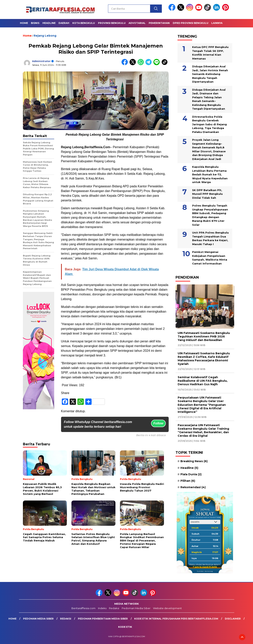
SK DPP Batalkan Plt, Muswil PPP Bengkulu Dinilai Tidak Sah (207, 194)
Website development (167, 608)
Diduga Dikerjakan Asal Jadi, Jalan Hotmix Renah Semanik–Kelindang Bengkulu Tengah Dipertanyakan (210, 74)
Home (24, 23)
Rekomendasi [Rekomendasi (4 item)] (193, 487)
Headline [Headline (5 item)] (189, 468)
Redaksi (114, 608)
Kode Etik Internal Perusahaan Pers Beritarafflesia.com (176, 619)
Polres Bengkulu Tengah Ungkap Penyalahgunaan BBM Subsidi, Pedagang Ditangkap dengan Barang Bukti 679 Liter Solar (210, 215)
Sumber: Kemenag (205, 571)
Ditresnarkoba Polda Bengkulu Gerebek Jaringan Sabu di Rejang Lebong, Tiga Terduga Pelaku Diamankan (209, 124)
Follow (158, 423)
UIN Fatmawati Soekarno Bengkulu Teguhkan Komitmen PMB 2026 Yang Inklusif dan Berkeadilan (204, 336)
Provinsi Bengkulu (112, 23)
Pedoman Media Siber (136, 608)
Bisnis (35, 23)
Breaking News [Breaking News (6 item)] (194, 461)
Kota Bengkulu (84, 23)
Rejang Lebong (45, 36)
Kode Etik (125, 627)
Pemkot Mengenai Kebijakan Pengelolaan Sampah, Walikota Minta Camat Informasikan (210, 258)
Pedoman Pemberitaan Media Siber (103, 619)
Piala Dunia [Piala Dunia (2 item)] (191, 474)
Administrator (41, 61)
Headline (49, 23)
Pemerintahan (159, 23)
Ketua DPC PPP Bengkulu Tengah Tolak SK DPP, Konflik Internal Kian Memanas (210, 53)
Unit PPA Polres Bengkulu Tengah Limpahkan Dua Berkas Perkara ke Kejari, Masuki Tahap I (210, 238)
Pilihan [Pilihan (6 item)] (188, 481)
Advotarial (137, 23)
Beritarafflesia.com (83, 608)
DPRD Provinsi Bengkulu (191, 23)
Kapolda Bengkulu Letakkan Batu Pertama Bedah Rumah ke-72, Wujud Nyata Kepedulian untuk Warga (210, 174)
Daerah (64, 23)
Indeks (102, 608)
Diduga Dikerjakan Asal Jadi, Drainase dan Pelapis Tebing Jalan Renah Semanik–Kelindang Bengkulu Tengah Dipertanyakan (209, 99)
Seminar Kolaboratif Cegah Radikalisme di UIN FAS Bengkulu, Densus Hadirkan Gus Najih (203, 381)
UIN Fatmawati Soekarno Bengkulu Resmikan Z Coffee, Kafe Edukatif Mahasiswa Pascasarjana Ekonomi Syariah (204, 359)
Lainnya (217, 23)
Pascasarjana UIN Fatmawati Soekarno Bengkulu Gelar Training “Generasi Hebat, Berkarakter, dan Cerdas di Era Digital (203, 431)
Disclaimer (233, 619)
